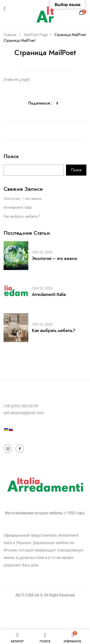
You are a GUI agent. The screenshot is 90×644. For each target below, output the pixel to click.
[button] (82, 14)
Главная (10, 35)
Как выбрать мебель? (22, 216)
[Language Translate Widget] (21, 438)
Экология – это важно (23, 199)
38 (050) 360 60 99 (22, 406)
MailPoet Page (36, 35)
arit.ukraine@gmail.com (24, 413)
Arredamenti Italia (18, 207)
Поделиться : (40, 103)
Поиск (11, 157)
